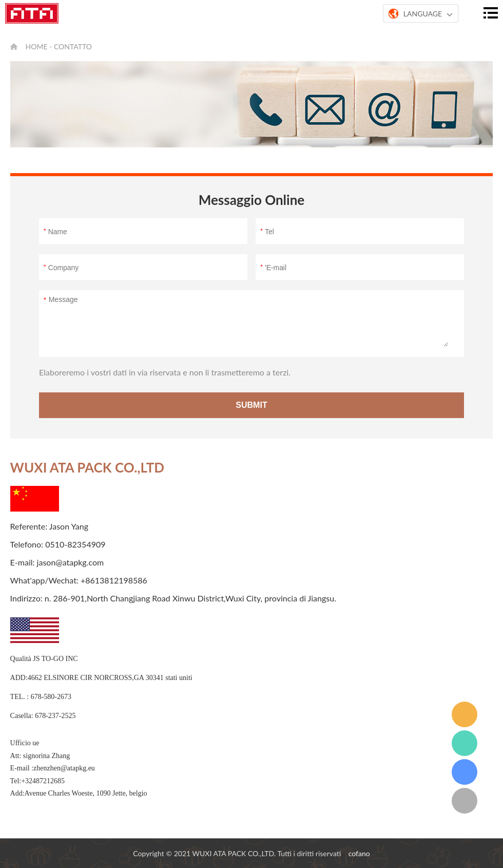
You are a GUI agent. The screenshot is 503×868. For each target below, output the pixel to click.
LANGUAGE (421, 14)
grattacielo (465, 772)
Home (37, 46)
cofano (359, 853)
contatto (73, 46)
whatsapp (465, 743)
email (465, 714)
